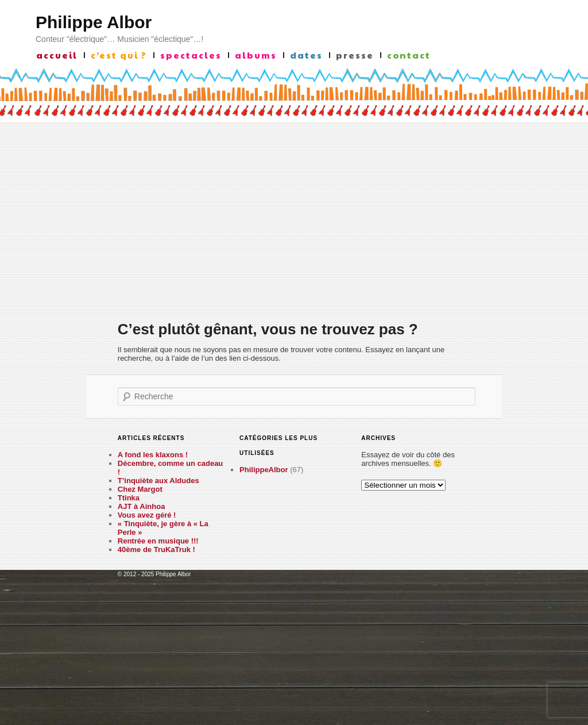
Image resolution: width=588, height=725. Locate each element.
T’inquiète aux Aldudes (158, 481)
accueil (57, 55)
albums (256, 55)
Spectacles (191, 55)
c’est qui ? (119, 55)
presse (355, 55)
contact (409, 55)
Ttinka (129, 498)
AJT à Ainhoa (142, 506)
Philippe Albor (94, 22)
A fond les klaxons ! (153, 455)
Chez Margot (140, 489)
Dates (306, 55)
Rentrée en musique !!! (158, 541)
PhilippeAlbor (264, 470)
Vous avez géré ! (147, 515)
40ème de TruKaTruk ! (156, 549)
